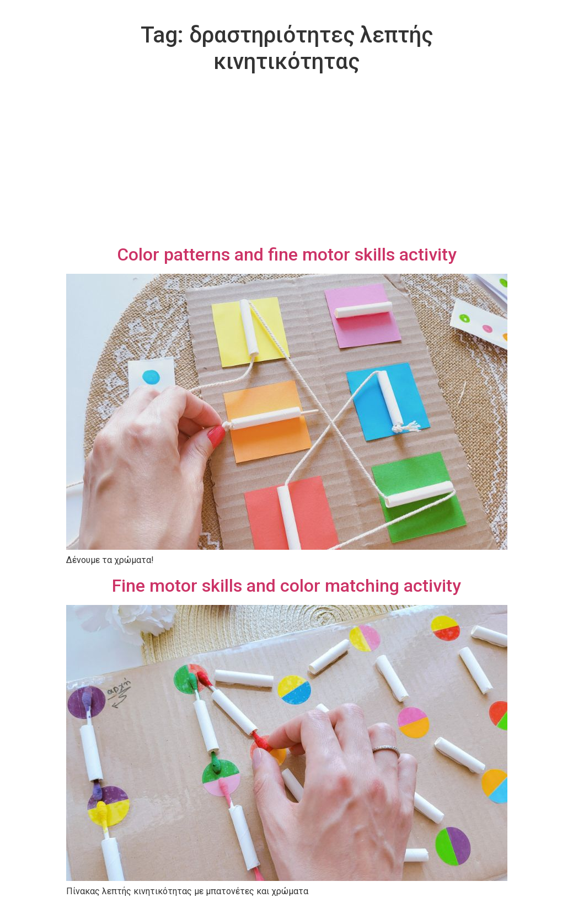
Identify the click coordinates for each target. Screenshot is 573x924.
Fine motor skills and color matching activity (286, 586)
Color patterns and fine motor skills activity (287, 254)
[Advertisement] (287, 161)
